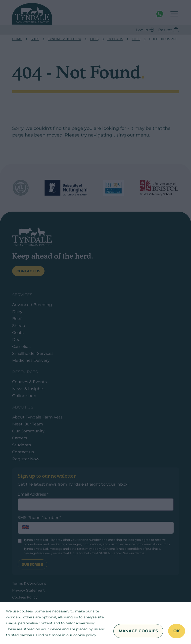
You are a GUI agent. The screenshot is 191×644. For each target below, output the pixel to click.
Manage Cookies (138, 631)
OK (177, 631)
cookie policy (85, 635)
